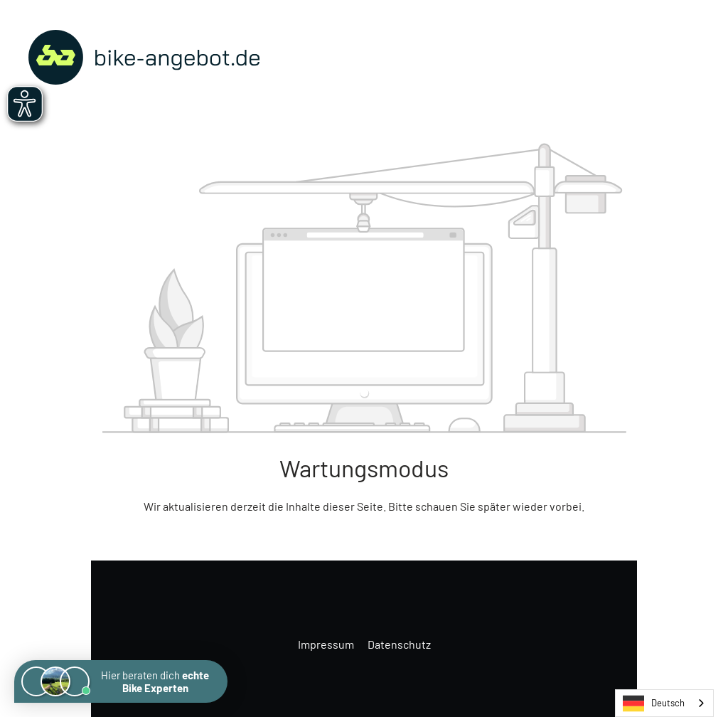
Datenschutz (399, 644)
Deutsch (654, 703)
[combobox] (664, 703)
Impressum (327, 644)
